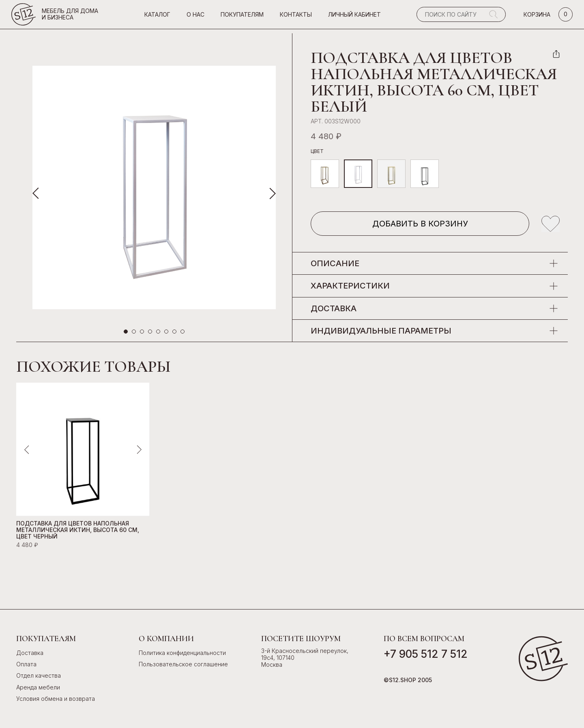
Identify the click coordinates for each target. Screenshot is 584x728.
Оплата (26, 664)
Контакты (296, 17)
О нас (195, 17)
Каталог (157, 17)
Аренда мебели (38, 687)
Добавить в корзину (420, 224)
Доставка (30, 653)
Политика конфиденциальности (182, 653)
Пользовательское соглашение (183, 664)
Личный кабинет (354, 17)
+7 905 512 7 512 (426, 654)
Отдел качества (39, 675)
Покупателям (242, 17)
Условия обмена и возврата (56, 699)
